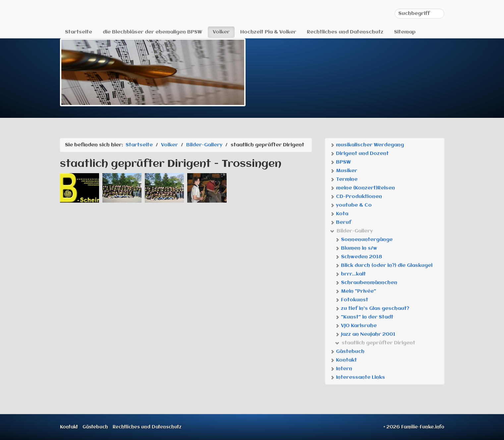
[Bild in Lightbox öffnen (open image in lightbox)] (80, 188)
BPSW (340, 162)
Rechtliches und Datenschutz (345, 32)
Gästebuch (347, 352)
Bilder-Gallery (351, 231)
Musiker (344, 171)
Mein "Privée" (356, 291)
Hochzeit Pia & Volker (268, 32)
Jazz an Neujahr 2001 (365, 334)
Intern (341, 369)
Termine (344, 179)
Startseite (79, 32)
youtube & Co (351, 205)
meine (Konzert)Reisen (363, 188)
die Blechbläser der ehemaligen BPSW (152, 32)
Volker (221, 32)
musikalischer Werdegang (367, 145)
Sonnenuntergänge (364, 240)
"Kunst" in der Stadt (364, 317)
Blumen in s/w (356, 248)
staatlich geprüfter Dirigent (375, 343)
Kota (339, 214)
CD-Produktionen (356, 197)
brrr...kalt (350, 274)
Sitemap (405, 32)
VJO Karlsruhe (356, 326)
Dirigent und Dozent (359, 154)
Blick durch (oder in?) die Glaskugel (384, 266)
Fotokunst (352, 300)
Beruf (341, 222)
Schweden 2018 (359, 257)
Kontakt (343, 360)
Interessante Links (358, 377)
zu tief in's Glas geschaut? (372, 309)
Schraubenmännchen (366, 283)
